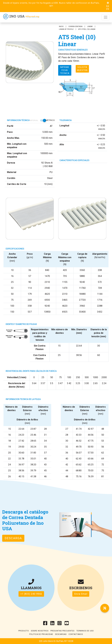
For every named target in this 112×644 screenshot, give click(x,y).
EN (108, 9)
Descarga (13, 538)
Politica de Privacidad (41, 634)
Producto (24, 631)
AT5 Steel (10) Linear (87, 29)
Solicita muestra (82, 69)
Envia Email (81, 594)
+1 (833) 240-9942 (31, 594)
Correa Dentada (75, 26)
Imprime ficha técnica (65, 70)
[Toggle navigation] (106, 17)
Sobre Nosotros (40, 631)
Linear (90, 26)
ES (108, 6)
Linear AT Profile (66, 29)
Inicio (61, 26)
